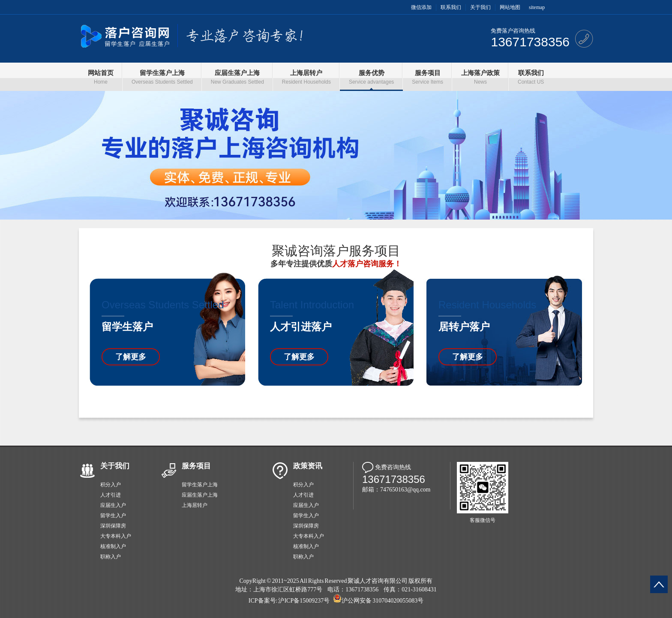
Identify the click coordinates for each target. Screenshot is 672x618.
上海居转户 (195, 505)
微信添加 (421, 7)
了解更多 (131, 357)
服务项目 (196, 466)
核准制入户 (113, 546)
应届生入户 (113, 505)
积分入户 (111, 485)
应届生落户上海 (200, 495)
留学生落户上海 (200, 485)
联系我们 (451, 7)
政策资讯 (308, 466)
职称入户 (111, 557)
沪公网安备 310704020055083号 (382, 601)
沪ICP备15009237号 (304, 601)
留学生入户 (113, 516)
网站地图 (510, 7)
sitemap (537, 7)
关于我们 (480, 7)
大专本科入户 (116, 536)
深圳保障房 (113, 526)
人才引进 (111, 495)
